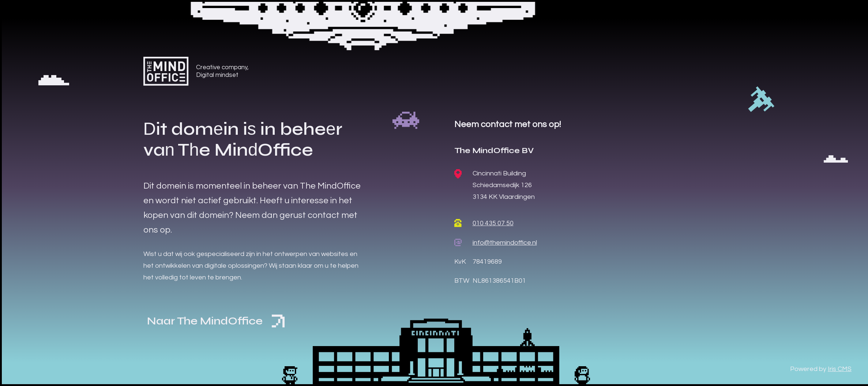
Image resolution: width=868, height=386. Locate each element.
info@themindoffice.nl (505, 243)
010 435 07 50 (493, 223)
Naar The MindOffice (216, 321)
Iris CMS (840, 369)
